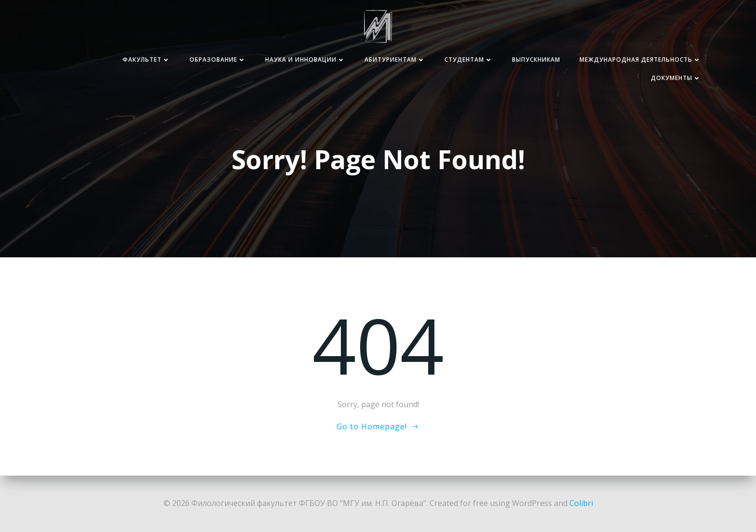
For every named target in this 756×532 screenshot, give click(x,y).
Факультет (146, 60)
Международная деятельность (640, 60)
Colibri (581, 503)
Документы (676, 78)
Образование (218, 60)
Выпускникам (536, 60)
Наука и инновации (305, 60)
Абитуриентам (395, 60)
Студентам (469, 60)
